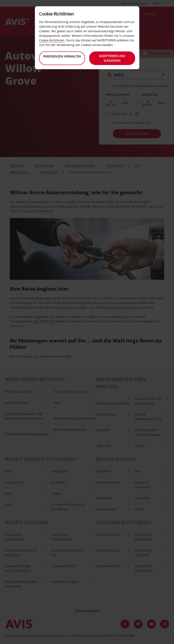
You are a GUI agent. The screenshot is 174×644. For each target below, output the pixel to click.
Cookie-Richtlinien (52, 40)
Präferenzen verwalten (62, 56)
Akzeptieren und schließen (112, 58)
